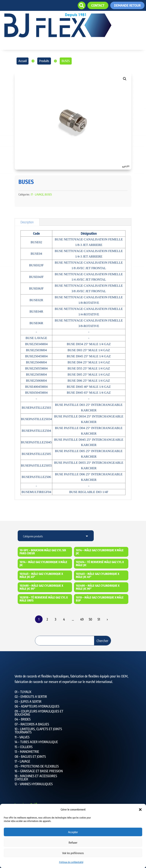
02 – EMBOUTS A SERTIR (31, 696)
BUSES (48, 194)
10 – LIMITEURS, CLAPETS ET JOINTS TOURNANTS (38, 730)
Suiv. (107, 619)
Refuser (73, 842)
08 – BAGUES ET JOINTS (30, 756)
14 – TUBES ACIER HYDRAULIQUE (36, 742)
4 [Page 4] (64, 619)
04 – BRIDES (23, 719)
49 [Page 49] (82, 619)
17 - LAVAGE (37, 194)
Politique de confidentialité (71, 862)
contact (98, 5)
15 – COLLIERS (24, 747)
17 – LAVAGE (22, 761)
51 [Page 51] (99, 619)
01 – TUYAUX (23, 692)
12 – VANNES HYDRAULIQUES (34, 784)
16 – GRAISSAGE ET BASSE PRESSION (39, 771)
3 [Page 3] (56, 619)
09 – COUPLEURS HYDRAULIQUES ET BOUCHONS (39, 713)
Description (27, 222)
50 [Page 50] (90, 619)
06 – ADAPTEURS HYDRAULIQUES (37, 706)
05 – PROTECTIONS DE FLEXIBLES (37, 766)
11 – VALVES (22, 737)
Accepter (73, 832)
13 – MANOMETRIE (27, 752)
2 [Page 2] (47, 619)
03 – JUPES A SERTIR (28, 701)
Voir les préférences (73, 853)
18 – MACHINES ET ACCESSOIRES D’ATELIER (36, 777)
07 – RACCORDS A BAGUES (32, 724)
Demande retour (127, 5)
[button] (140, 810)
